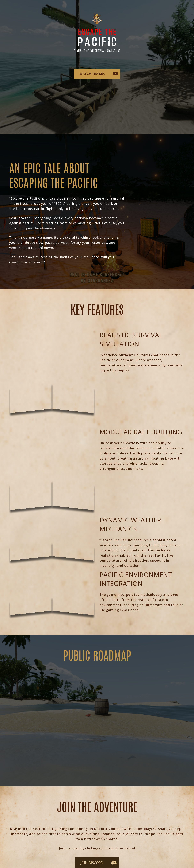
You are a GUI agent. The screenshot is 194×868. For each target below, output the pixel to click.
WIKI (73, 849)
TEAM (88, 849)
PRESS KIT (112, 849)
